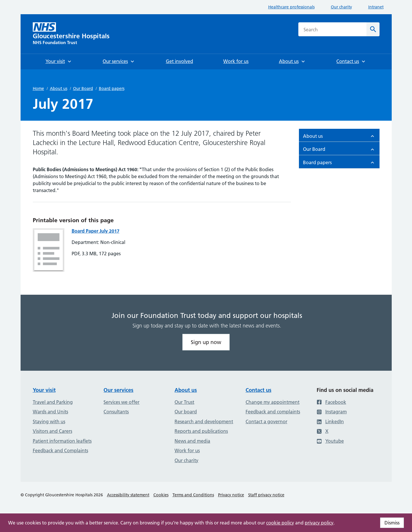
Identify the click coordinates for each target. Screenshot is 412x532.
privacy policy (319, 523)
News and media (192, 441)
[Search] (373, 29)
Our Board (83, 88)
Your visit (44, 390)
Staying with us (49, 421)
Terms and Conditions (193, 495)
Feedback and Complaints (60, 450)
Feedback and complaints (273, 412)
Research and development (204, 421)
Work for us (187, 450)
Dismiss (392, 523)
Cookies (161, 495)
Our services (118, 390)
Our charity (341, 7)
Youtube (330, 441)
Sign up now (206, 342)
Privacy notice (231, 495)
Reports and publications (201, 431)
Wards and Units (50, 412)
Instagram (332, 412)
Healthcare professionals (291, 7)
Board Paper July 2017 (96, 231)
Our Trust (184, 402)
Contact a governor (266, 421)
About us (59, 88)
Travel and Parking (53, 402)
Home (38, 88)
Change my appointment (273, 402)
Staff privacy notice (266, 495)
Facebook (331, 402)
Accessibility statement (128, 495)
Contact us (258, 390)
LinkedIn (330, 421)
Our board (186, 412)
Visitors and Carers (52, 431)
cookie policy (280, 523)
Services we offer (121, 402)
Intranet (376, 7)
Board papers (112, 88)
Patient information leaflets (62, 441)
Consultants (116, 412)
